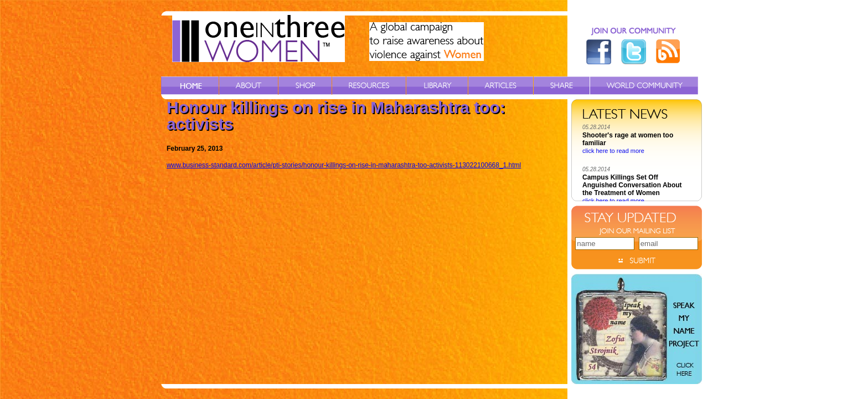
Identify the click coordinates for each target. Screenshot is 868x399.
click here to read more (613, 152)
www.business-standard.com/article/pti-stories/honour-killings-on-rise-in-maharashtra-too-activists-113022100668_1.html (344, 165)
